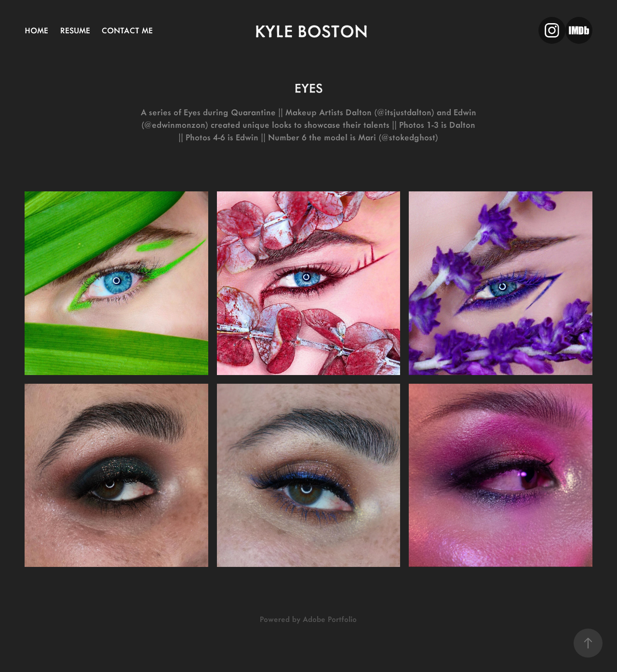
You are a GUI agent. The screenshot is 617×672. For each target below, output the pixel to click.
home (36, 30)
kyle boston (311, 30)
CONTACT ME (127, 30)
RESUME (75, 30)
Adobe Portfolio (330, 619)
